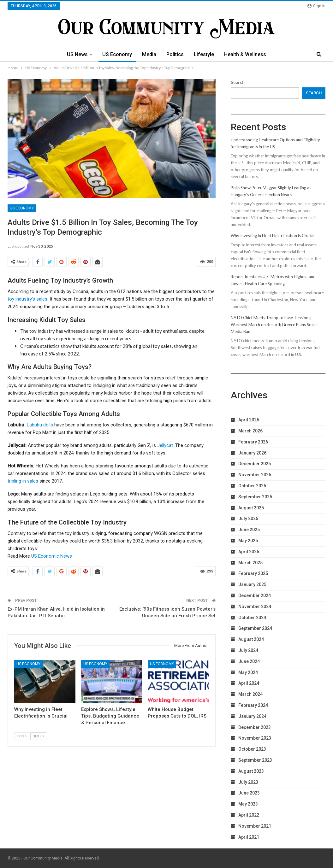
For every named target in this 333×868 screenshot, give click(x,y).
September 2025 (255, 497)
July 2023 (248, 782)
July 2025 (248, 519)
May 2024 (248, 672)
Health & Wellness (248, 54)
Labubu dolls (40, 425)
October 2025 (252, 486)
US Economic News (52, 556)
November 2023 (255, 738)
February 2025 (253, 573)
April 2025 (249, 552)
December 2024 (255, 595)
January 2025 (252, 584)
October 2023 (252, 749)
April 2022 (249, 815)
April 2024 (249, 683)
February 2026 (253, 442)
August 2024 (251, 639)
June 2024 (249, 661)
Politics (176, 54)
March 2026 (250, 431)
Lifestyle (205, 54)
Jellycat (165, 445)
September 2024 (255, 628)
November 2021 (255, 826)
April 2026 (249, 420)
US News (75, 54)
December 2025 (255, 464)
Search (238, 82)
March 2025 (250, 563)
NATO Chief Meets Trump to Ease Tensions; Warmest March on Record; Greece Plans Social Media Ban (274, 325)
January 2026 (252, 453)
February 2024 (253, 705)
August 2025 (251, 508)
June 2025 (249, 530)
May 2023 (248, 804)
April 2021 (249, 837)
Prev (22, 736)
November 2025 (255, 475)
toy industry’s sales (27, 299)
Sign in (316, 6)
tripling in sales (23, 481)
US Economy (116, 54)
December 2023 (255, 727)
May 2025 (248, 541)
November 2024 (255, 607)
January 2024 (252, 716)
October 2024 (252, 618)
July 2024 (248, 650)
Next (38, 736)
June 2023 (249, 793)
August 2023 (251, 771)
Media (149, 54)
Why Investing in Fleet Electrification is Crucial (273, 236)
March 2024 (250, 694)
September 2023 (255, 760)
